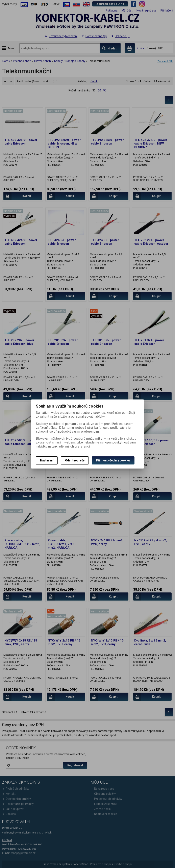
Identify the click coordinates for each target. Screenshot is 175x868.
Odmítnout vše (75, 460)
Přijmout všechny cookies (113, 460)
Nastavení (47, 460)
